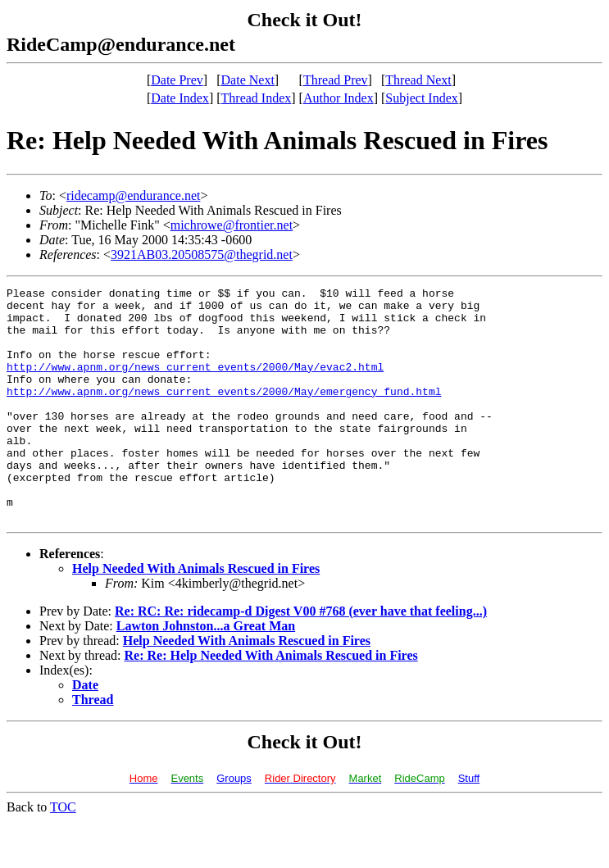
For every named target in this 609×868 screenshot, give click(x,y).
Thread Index (257, 98)
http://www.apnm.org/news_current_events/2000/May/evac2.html (195, 384)
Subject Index (421, 98)
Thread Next (418, 80)
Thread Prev (336, 80)
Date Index (180, 98)
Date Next (248, 80)
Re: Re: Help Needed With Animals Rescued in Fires (271, 702)
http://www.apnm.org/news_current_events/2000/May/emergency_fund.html (224, 413)
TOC (63, 854)
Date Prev (177, 80)
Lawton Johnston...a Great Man (206, 673)
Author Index (339, 98)
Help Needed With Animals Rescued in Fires (196, 615)
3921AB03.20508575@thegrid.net (202, 254)
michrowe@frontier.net (232, 225)
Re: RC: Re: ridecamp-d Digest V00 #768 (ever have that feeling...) (301, 658)
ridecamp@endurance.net (134, 195)
